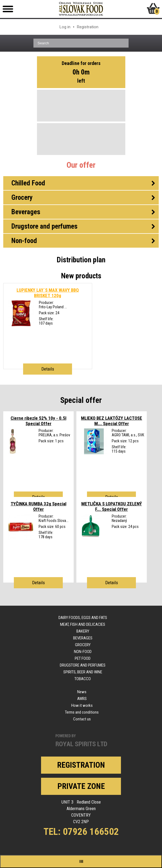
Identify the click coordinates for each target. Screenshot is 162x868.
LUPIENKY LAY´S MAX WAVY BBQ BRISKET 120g (48, 293)
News (82, 692)
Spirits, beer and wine (83, 672)
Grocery (83, 645)
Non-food (83, 652)
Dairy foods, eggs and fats (83, 618)
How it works (82, 705)
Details (48, 369)
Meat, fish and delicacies (83, 624)
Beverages (83, 638)
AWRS (82, 699)
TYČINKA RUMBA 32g (38, 506)
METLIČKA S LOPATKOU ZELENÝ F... (112, 506)
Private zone (81, 786)
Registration (88, 27)
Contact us (82, 719)
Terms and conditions (82, 712)
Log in (65, 27)
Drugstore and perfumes (83, 665)
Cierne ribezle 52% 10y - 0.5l (38, 421)
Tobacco (83, 679)
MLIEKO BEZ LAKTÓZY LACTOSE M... (112, 421)
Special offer (81, 400)
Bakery (83, 631)
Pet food (83, 658)
